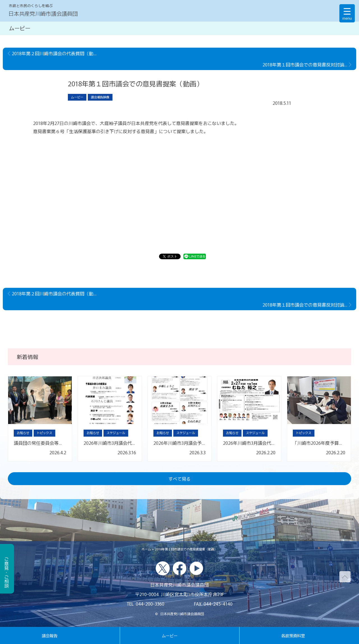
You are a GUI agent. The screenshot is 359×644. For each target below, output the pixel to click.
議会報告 (50, 635)
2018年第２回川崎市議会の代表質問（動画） (56, 53)
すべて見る (179, 479)
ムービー (170, 635)
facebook (179, 568)
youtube (196, 568)
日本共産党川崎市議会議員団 (43, 13)
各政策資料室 (293, 635)
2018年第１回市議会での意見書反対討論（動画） (309, 64)
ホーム (146, 549)
